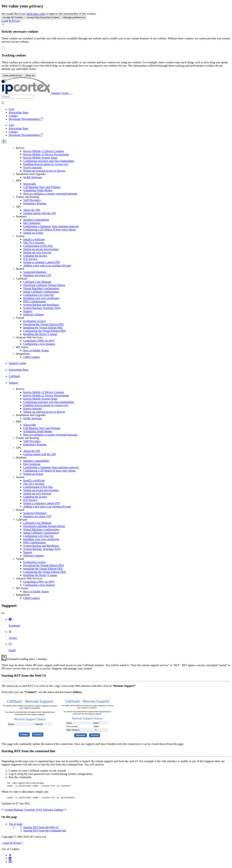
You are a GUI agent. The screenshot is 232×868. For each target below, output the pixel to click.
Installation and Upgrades (31, 174)
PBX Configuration (35, 301)
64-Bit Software (33, 177)
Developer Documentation (26, 119)
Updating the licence (35, 256)
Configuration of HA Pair (38, 246)
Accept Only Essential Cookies (43, 17)
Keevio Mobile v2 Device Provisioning (46, 154)
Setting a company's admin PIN (42, 262)
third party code (36, 14)
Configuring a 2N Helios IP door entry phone (49, 230)
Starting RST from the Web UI (41, 829)
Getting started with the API (40, 213)
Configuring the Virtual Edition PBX (45, 331)
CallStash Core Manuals (37, 282)
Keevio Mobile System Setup (40, 158)
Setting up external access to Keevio (44, 171)
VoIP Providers (32, 200)
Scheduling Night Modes (38, 190)
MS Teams (22, 347)
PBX (19, 181)
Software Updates (34, 314)
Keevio (20, 148)
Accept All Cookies (13, 17)
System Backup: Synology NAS (42, 308)
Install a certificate (34, 239)
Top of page (16, 826)
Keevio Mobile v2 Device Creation (44, 151)
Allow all (30, 75)
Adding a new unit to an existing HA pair (47, 265)
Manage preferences (74, 17)
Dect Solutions (32, 223)
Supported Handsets (35, 272)
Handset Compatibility (36, 220)
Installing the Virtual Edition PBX (43, 328)
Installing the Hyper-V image (40, 334)
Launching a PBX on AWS (39, 341)
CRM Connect (32, 357)
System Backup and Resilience (41, 305)
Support (28, 311)
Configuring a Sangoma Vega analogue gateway (51, 226)
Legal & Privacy (11, 21)
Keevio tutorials (33, 167)
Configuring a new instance (39, 344)
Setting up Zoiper (33, 233)
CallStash (21, 279)
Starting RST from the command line (45, 832)
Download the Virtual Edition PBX (44, 324)
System (20, 236)
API (18, 207)
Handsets (21, 216)
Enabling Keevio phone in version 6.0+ (46, 164)
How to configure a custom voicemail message (50, 194)
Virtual (20, 318)
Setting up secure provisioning (41, 249)
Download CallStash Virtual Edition (44, 285)
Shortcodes (30, 184)
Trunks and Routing (27, 197)
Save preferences (12, 75)
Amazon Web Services (29, 337)
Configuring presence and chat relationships (49, 161)
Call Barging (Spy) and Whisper (42, 187)
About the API (32, 210)
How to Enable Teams (36, 350)
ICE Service (30, 259)
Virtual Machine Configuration (41, 288)
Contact (13, 116)
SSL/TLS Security (34, 243)
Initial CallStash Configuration (41, 292)
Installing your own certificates (41, 298)
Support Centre (17, 363)
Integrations (23, 354)
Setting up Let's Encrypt (37, 252)
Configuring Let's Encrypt (38, 295)
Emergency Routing (35, 203)
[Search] (17, 97)
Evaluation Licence (34, 321)
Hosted (20, 269)
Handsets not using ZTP (37, 275)
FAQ (12, 109)
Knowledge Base (19, 112)
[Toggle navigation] (71, 94)
